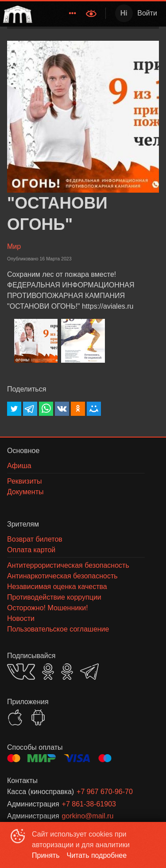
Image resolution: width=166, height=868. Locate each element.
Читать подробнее (97, 855)
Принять (46, 855)
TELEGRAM (89, 672)
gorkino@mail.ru (88, 816)
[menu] (58, 13)
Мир (14, 246)
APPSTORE (15, 717)
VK (21, 672)
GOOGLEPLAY (38, 717)
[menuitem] (73, 13)
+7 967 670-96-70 (105, 792)
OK (48, 672)
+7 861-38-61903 (89, 804)
